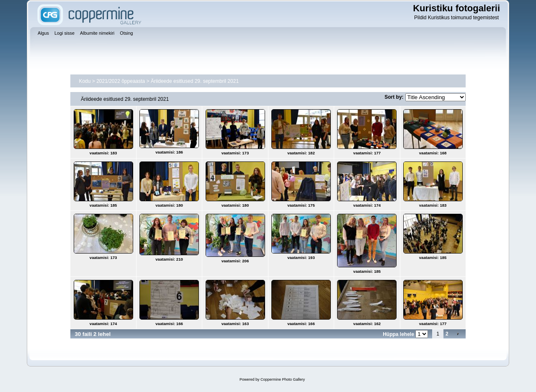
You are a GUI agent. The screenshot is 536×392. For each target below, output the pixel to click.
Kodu (85, 81)
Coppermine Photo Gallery (283, 379)
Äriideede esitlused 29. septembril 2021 (195, 81)
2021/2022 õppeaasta (121, 81)
